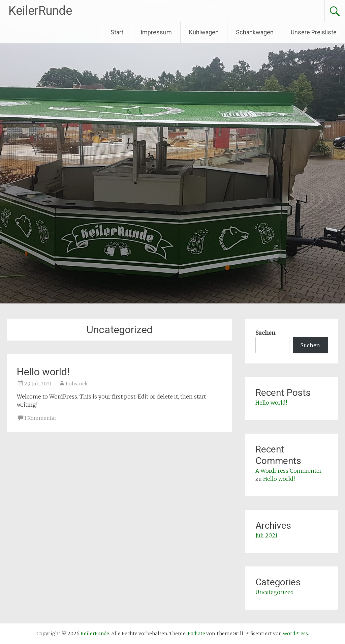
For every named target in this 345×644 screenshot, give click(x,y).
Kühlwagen (204, 32)
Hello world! (43, 372)
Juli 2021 (266, 535)
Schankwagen (255, 32)
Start (117, 32)
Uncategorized (275, 592)
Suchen (265, 333)
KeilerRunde (40, 11)
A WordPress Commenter (289, 471)
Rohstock (77, 384)
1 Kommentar (40, 418)
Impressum (156, 32)
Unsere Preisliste (314, 32)
